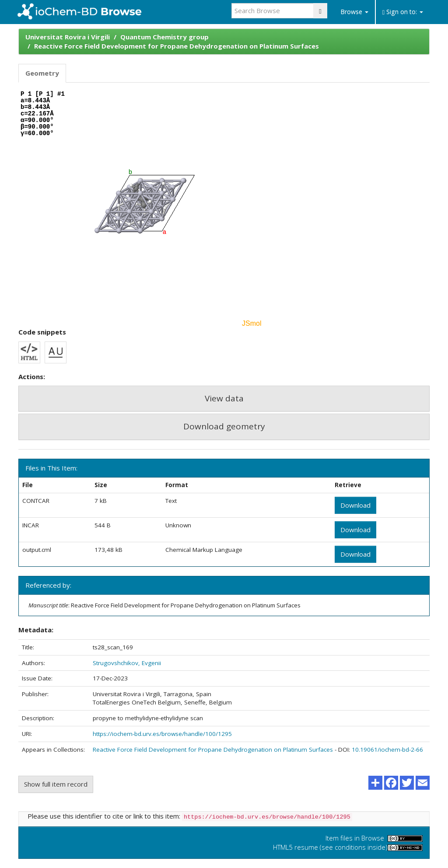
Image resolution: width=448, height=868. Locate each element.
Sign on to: (403, 12)
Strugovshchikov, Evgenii (127, 663)
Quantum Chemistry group (164, 37)
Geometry (42, 73)
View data (224, 398)
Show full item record (56, 784)
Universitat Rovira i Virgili (68, 37)
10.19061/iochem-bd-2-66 (387, 749)
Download (355, 505)
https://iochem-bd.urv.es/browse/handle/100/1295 (162, 734)
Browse (354, 12)
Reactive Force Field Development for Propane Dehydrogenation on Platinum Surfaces (177, 46)
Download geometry (224, 426)
